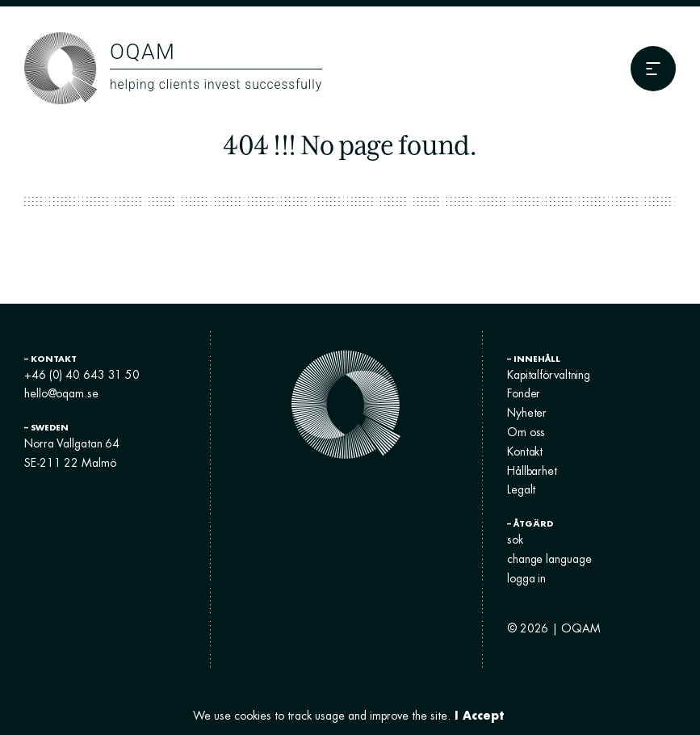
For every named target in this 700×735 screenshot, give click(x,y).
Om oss (526, 432)
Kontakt (525, 451)
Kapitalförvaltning (549, 375)
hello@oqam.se (61, 393)
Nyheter (527, 413)
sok (515, 540)
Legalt (521, 489)
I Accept (479, 715)
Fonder (524, 393)
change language (549, 559)
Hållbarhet (532, 471)
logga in (526, 578)
